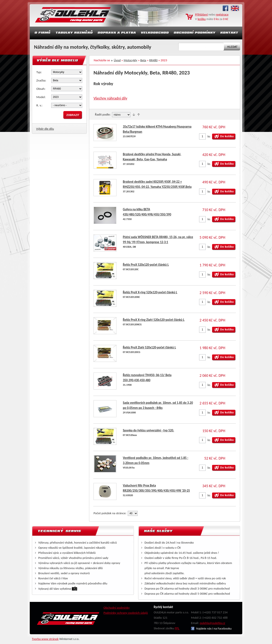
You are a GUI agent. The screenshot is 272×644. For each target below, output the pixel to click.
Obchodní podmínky (117, 608)
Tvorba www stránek (45, 639)
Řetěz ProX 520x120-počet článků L (146, 265)
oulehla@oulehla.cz (212, 623)
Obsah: (41, 89)
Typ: (39, 72)
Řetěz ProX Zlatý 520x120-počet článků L (149, 347)
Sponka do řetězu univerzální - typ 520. (148, 430)
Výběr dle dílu (45, 129)
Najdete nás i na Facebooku (211, 628)
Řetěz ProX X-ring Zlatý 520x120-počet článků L (154, 320)
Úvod (117, 60)
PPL (177, 628)
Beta (143, 60)
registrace (222, 14)
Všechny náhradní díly (110, 98)
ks (209, 136)
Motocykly (130, 60)
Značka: (41, 80)
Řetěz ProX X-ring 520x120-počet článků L (150, 292)
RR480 (153, 60)
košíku (202, 19)
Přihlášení (201, 14)
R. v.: (39, 105)
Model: (41, 97)
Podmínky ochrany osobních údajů (126, 613)
